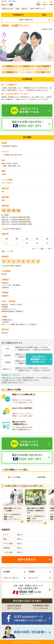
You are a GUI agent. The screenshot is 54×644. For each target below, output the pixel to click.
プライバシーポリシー (11, 578)
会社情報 (6, 572)
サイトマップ (33, 578)
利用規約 (32, 572)
